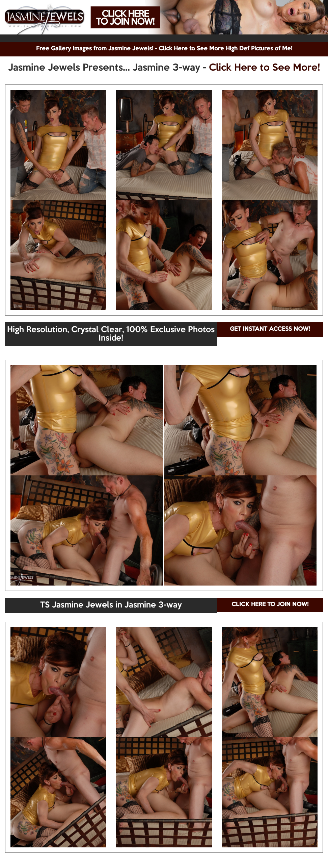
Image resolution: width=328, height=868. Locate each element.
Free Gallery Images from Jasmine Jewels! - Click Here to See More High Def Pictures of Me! (164, 49)
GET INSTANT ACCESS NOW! (270, 329)
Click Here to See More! (264, 68)
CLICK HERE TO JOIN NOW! (270, 605)
